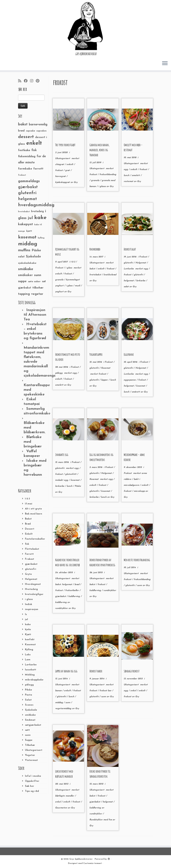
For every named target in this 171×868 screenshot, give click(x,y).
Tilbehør (30, 745)
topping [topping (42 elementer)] (24, 294)
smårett (136, 392)
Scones (29, 705)
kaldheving (75, 596)
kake (28, 624)
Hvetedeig (31, 589)
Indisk (28, 604)
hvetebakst (96, 275)
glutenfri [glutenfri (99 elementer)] (27, 193)
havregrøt (61, 176)
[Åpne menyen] (165, 64)
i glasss (102, 186)
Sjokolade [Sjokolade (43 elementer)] (33, 257)
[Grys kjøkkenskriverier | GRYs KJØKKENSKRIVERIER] (85, 26)
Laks (28, 655)
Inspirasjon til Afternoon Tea (35, 315)
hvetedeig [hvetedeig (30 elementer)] (37, 212)
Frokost (30, 559)
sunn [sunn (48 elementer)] (38, 275)
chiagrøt (60, 164)
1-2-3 (27, 499)
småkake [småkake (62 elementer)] (26, 269)
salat (127, 287)
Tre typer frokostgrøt (65, 145)
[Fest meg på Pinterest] (39, 81)
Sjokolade (31, 710)
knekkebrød (110, 275)
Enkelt (29, 534)
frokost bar (106, 691)
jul (26, 619)
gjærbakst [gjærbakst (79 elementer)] (28, 187)
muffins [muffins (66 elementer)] (24, 250)
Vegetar (30, 755)
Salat (28, 700)
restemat (129, 181)
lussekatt (31, 670)
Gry (76, 182)
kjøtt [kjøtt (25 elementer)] (29, 231)
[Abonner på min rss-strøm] (21, 81)
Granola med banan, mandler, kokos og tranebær (99, 150)
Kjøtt (28, 635)
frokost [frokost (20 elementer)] (22, 175)
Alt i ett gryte (33, 509)
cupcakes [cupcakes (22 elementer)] (41, 131)
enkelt (70, 164)
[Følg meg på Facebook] (27, 81)
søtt (27, 730)
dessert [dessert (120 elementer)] (26, 137)
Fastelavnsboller (35, 539)
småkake (30, 715)
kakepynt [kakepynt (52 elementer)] (26, 224)
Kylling (29, 650)
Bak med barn (34, 514)
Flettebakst (32, 549)
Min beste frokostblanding (137, 560)
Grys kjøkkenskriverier (81, 859)
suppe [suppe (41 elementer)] (22, 281)
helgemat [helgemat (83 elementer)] (27, 199)
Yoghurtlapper (96, 354)
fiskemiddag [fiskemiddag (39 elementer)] (27, 156)
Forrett (29, 554)
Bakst (28, 519)
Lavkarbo (31, 665)
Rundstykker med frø (101, 820)
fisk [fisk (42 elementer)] (34, 150)
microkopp (140, 491)
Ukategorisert (34, 750)
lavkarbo (141, 281)
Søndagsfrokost (132, 671)
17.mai (29, 504)
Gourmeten (61, 808)
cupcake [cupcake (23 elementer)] (30, 131)
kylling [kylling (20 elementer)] (41, 238)
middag (59, 703)
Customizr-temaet (92, 863)
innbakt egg (62, 480)
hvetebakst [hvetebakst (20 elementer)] (24, 212)
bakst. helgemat (64, 585)
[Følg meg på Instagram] (33, 81)
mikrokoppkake (34, 680)
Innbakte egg (62, 455)
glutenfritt (71, 474)
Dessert (30, 529)
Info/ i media (33, 776)
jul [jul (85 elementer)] (30, 218)
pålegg (29, 685)
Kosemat (30, 645)
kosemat (141, 386)
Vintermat (31, 760)
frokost (59, 170)
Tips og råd (32, 791)
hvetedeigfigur (34, 594)
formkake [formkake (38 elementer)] (25, 169)
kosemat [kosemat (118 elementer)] (27, 237)
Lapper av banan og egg (66, 671)
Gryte (28, 574)
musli (78, 286)
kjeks (28, 629)
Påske (28, 690)
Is (26, 614)
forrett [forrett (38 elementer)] (38, 169)
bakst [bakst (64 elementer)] (23, 124)
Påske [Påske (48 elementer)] (36, 250)
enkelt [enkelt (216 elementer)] (34, 143)
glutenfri (31, 569)
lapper (105, 380)
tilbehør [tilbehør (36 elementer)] (38, 288)
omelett (136, 175)
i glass (29, 599)
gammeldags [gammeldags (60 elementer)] (29, 181)
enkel (134, 691)
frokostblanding (108, 175)
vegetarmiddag (64, 709)
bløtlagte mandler (65, 796)
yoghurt (60, 292)
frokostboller (72, 590)
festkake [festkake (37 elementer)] (24, 150)
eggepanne (130, 380)
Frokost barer (96, 671)
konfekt (30, 640)
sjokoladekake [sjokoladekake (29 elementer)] (27, 263)
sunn (28, 735)
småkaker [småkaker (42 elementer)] (25, 275)
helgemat (129, 281)
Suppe (29, 740)
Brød (28, 524)
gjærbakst (31, 564)
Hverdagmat (33, 584)
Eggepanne (129, 354)
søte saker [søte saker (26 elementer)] (34, 282)
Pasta (28, 695)
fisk (27, 544)
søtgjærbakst (33, 725)
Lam (28, 660)
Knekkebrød (95, 249)
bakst (93, 269)
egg (126, 170)
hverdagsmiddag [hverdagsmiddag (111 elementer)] (36, 205)
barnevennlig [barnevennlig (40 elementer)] (38, 125)
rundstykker (110, 590)
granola (96, 180)
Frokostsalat (130, 249)
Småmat (30, 720)
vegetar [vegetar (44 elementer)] (37, 294)
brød (77, 585)
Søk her (30, 786)
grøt (68, 170)
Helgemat (31, 579)
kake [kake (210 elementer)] (40, 218)
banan (59, 691)
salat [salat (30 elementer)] (21, 257)
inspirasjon (32, 609)
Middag (30, 675)
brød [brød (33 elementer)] (21, 131)
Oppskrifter (32, 781)
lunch (127, 175)
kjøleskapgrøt (63, 182)
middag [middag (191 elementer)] (28, 244)
